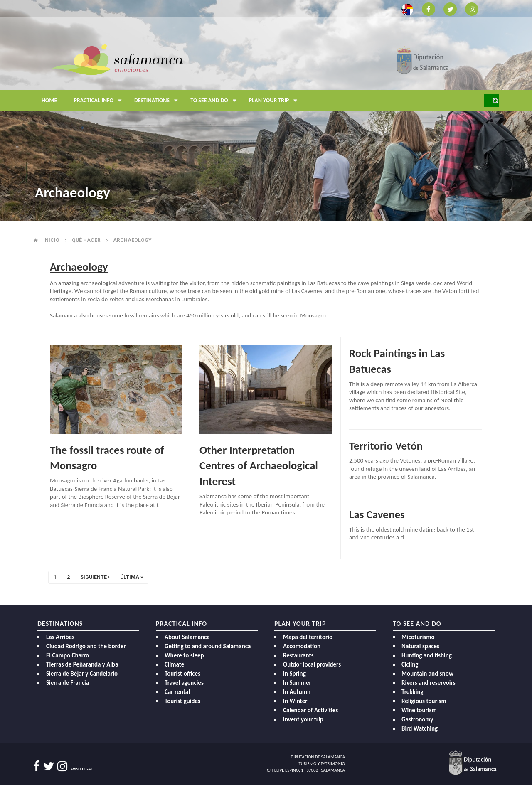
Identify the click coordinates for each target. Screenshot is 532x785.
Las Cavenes (377, 514)
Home (49, 100)
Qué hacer (86, 240)
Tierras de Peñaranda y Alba (82, 664)
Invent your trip (303, 719)
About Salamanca (187, 637)
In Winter (295, 701)
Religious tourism (424, 701)
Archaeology (132, 240)
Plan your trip (275, 101)
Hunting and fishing (427, 655)
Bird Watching (420, 728)
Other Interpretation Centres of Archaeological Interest (259, 466)
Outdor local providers (312, 664)
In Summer (297, 683)
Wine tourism (419, 710)
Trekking (413, 692)
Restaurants (298, 655)
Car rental (177, 692)
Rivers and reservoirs (429, 683)
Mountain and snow (427, 674)
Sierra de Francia (68, 683)
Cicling (410, 664)
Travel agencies (184, 683)
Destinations (158, 101)
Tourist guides (182, 701)
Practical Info (100, 101)
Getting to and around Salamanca (208, 646)
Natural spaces (420, 646)
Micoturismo (418, 637)
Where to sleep (184, 655)
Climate (174, 664)
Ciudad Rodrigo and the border (86, 646)
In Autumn (297, 692)
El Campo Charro (68, 655)
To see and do (216, 101)
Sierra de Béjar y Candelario (82, 674)
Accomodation (302, 646)
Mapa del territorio (308, 637)
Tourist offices (182, 674)
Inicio (51, 240)
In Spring (294, 674)
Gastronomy (417, 719)
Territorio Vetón (386, 446)
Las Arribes (60, 637)
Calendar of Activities (310, 710)
